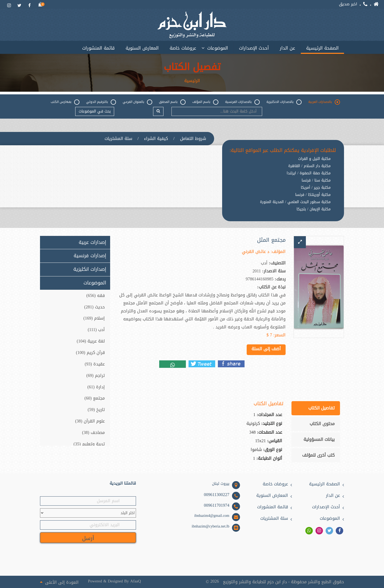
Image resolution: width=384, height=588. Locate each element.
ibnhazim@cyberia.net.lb (211, 526)
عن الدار (287, 48)
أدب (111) (96, 330)
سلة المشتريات (118, 139)
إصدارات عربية (92, 243)
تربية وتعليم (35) (89, 444)
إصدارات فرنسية (90, 256)
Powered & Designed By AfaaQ (114, 581)
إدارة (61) (96, 387)
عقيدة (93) (95, 364)
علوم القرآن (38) (90, 421)
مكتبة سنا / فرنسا (316, 180)
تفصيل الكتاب (192, 67)
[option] (283, 213)
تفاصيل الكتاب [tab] (321, 408)
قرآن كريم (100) (90, 353)
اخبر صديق (348, 4)
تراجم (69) (96, 375)
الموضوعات (218, 48)
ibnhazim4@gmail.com (212, 516)
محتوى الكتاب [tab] (322, 424)
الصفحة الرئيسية (322, 48)
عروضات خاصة (183, 48)
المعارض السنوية (142, 48)
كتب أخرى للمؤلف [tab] (318, 455)
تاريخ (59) (96, 410)
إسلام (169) (94, 318)
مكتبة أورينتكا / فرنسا (313, 195)
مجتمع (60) (95, 398)
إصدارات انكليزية (90, 269)
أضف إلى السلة (266, 349)
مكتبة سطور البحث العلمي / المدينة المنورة (295, 202)
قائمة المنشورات (98, 48)
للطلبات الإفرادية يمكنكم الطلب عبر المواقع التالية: (283, 151)
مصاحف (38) (93, 432)
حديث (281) (95, 307)
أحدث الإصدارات (254, 48)
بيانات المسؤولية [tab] (319, 439)
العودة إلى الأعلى (59, 582)
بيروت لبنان (221, 484)
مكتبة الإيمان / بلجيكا (314, 209)
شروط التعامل (193, 139)
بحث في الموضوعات (95, 111)
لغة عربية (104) (91, 341)
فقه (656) (96, 295)
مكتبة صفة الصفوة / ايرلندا (309, 173)
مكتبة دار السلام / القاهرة (309, 166)
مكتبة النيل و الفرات (314, 159)
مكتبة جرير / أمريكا (316, 188)
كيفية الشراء (156, 139)
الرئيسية (192, 81)
